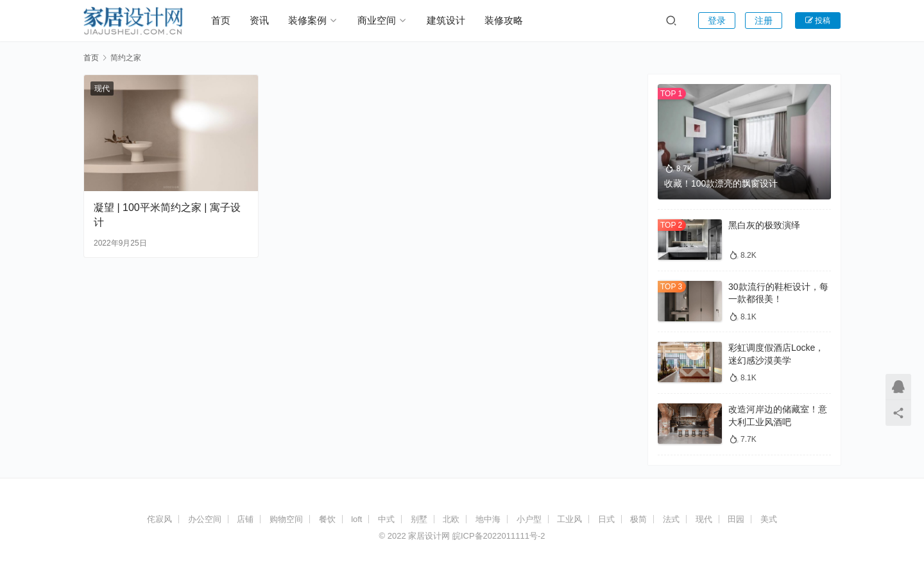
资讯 (259, 20)
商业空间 (377, 20)
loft (356, 519)
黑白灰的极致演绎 (764, 225)
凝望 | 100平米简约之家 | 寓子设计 (167, 215)
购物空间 (286, 519)
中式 (386, 519)
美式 (769, 519)
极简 (638, 519)
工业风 (569, 519)
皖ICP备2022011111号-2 (499, 536)
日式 (606, 519)
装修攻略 (504, 20)
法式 (671, 519)
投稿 (818, 21)
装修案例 (307, 20)
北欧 (451, 519)
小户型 (529, 519)
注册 (764, 21)
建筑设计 (446, 20)
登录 (717, 21)
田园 (736, 519)
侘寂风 (159, 519)
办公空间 (205, 519)
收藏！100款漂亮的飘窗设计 (721, 183)
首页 (221, 20)
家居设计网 (429, 536)
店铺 (245, 519)
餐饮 (327, 519)
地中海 (488, 519)
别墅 (419, 519)
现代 (102, 89)
